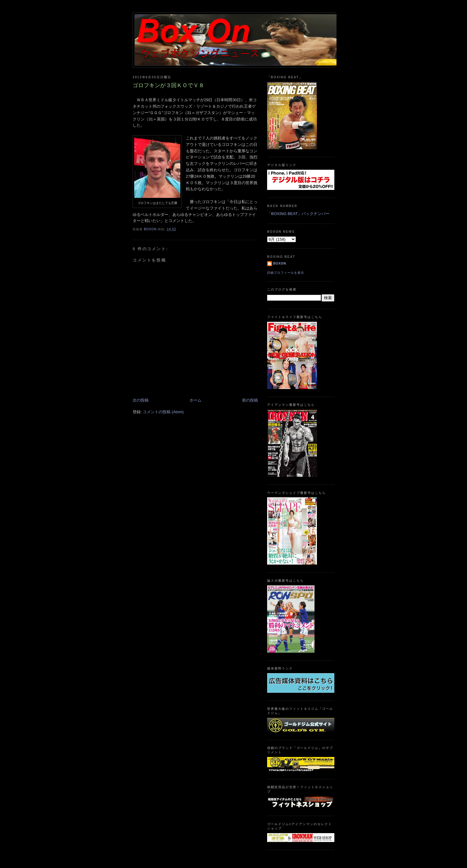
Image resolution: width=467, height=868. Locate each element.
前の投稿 (250, 400)
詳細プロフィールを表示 (286, 273)
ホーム (195, 400)
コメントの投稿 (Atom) (163, 412)
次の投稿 (141, 400)
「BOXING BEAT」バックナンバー (298, 214)
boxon (280, 263)
